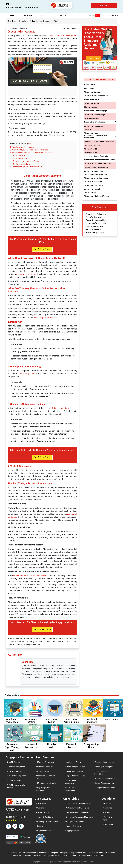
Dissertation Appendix (93, 189)
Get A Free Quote (42, 250)
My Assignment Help (45, 770)
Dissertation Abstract (92, 104)
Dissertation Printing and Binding (96, 197)
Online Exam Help (44, 775)
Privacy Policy (43, 816)
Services (28, 16)
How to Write (89, 89)
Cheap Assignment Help (76, 770)
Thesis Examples (91, 193)
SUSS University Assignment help (79, 807)
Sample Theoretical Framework (96, 168)
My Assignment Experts (47, 787)
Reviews (94, 16)
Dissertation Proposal (92, 134)
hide (30, 144)
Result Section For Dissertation (96, 175)
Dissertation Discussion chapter (96, 179)
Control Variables (91, 153)
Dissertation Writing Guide (30, 22)
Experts (40, 830)
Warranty (41, 811)
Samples (45, 16)
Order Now (104, 6)
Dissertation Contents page (94, 115)
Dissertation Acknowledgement (96, 96)
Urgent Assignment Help (76, 779)
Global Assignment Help (76, 775)
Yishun (107, 816)
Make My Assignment (46, 766)
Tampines (108, 811)
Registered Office (44, 834)
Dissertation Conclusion (93, 182)
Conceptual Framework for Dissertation (99, 142)
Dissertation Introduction (93, 126)
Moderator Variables (92, 146)
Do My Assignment (16, 766)
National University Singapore (78, 811)
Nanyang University (74, 830)
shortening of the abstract (45, 319)
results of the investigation (56, 410)
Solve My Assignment (17, 779)
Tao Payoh (109, 828)
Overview (88, 130)
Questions (62, 16)
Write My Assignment (17, 770)
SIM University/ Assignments (77, 816)
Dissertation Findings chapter (95, 186)
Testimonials (42, 807)
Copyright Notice (73, 834)
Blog (77, 16)
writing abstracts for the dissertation (30, 578)
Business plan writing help (105, 766)
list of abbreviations (92, 119)
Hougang (108, 807)
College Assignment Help (105, 791)
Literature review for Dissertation (97, 157)
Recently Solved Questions (48, 825)
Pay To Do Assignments (18, 775)
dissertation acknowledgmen (62, 36)
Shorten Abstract (91, 108)
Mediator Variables (91, 149)
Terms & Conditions (45, 821)
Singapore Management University (79, 821)
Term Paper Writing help (104, 770)
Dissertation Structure (93, 93)
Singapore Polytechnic (75, 825)
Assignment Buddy (73, 766)
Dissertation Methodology (94, 171)
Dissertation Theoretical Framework (98, 164)
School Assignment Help (105, 787)
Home (12, 16)
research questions (28, 375)
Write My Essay (15, 784)
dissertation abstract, (26, 276)
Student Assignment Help (105, 782)
